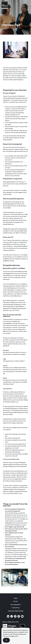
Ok (6, 640)
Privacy (16, 601)
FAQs (15, 598)
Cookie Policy (16, 608)
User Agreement (16, 605)
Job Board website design (16, 611)
